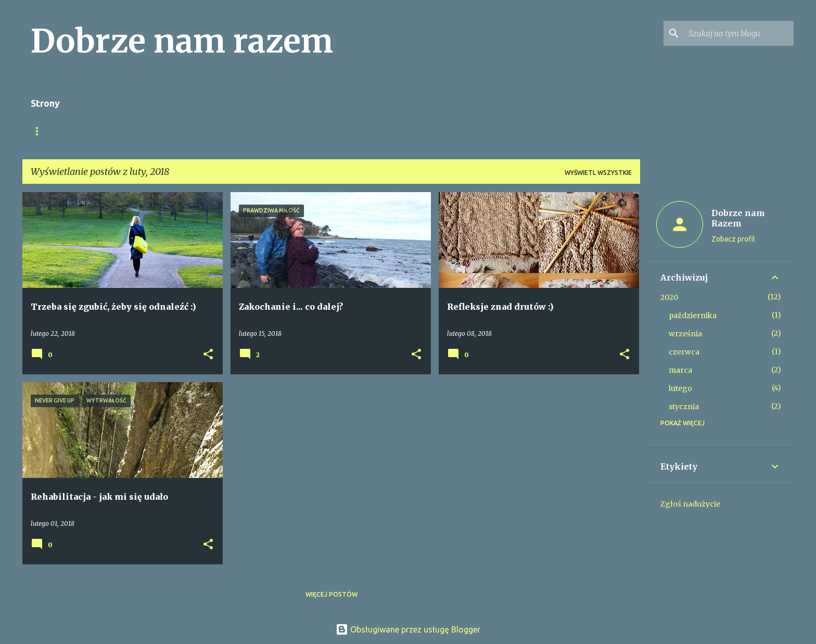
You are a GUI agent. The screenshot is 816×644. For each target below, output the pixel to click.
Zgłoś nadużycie (690, 504)
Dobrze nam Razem (738, 218)
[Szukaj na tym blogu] (739, 33)
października (693, 315)
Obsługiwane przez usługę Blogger (408, 629)
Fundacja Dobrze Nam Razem (343, 131)
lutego (680, 388)
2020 (669, 297)
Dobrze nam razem (182, 41)
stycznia (684, 407)
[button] (208, 355)
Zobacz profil (733, 239)
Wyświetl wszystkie (598, 173)
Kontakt (434, 131)
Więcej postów (331, 594)
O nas (41, 131)
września (685, 334)
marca (680, 370)
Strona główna (102, 131)
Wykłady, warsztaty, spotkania (211, 131)
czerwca (684, 352)
